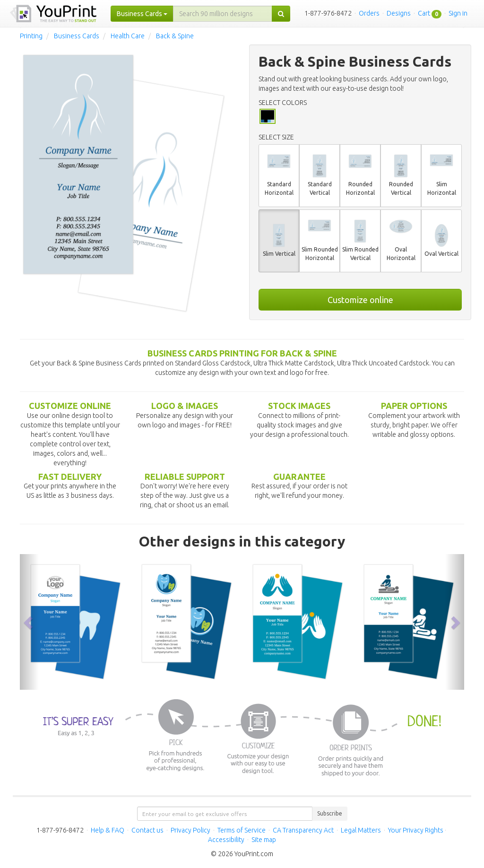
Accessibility (226, 840)
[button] (29, 622)
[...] (223, 14)
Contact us (147, 830)
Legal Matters (361, 830)
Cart (424, 13)
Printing (31, 36)
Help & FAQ (108, 830)
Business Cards (77, 36)
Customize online (360, 300)
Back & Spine (175, 36)
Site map (264, 840)
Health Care (128, 36)
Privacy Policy (190, 830)
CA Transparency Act (303, 830)
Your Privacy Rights (416, 830)
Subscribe (330, 813)
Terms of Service (242, 830)
